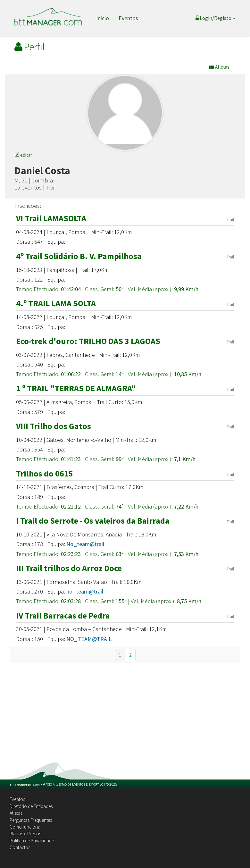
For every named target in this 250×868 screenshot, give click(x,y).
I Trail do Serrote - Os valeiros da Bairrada (93, 521)
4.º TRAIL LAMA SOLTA (56, 303)
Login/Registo (216, 18)
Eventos (128, 18)
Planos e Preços (25, 834)
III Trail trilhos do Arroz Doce (69, 568)
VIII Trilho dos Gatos (54, 426)
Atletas (16, 813)
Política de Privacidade (32, 841)
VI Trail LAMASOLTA (51, 218)
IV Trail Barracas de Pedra (63, 615)
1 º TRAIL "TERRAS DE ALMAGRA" (76, 388)
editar (23, 155)
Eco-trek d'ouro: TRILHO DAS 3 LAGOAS (88, 341)
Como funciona (25, 827)
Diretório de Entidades (31, 806)
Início (103, 18)
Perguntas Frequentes (31, 820)
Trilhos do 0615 (45, 473)
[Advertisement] (125, 714)
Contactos (20, 847)
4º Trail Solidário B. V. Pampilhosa (79, 256)
